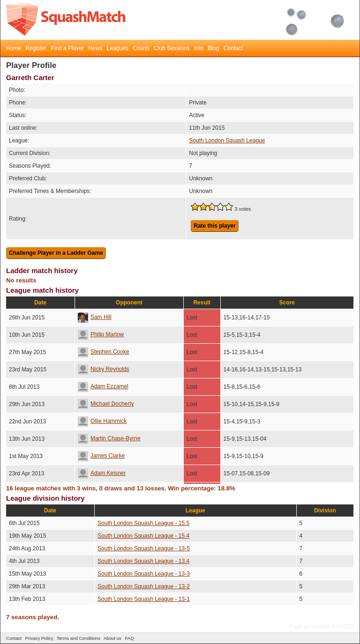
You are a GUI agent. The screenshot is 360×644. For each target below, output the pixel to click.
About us (112, 638)
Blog (213, 48)
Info (199, 48)
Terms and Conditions (79, 638)
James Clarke (101, 456)
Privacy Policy (39, 638)
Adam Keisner (102, 473)
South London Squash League (227, 141)
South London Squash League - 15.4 (143, 536)
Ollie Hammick (102, 421)
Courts (141, 48)
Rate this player (214, 226)
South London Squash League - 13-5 (144, 548)
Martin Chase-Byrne (109, 438)
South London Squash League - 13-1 (144, 599)
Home (14, 48)
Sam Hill (95, 317)
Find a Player (67, 48)
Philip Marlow (101, 334)
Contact (233, 48)
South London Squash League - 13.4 (143, 561)
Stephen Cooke (104, 352)
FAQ (129, 638)
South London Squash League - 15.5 (143, 523)
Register (36, 48)
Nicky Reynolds (104, 369)
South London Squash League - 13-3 (144, 574)
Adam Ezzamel (103, 386)
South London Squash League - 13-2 (144, 586)
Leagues (118, 48)
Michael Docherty (106, 404)
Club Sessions (172, 48)
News (95, 48)
